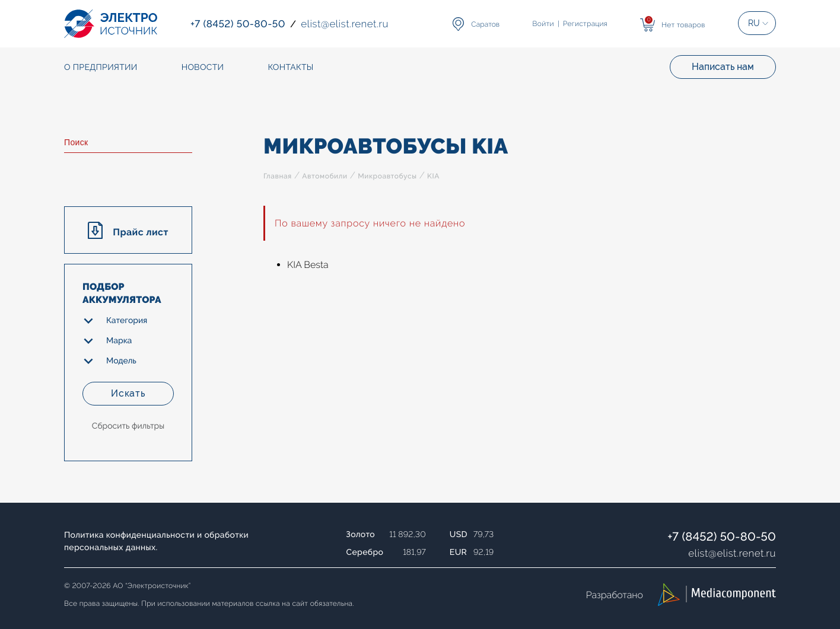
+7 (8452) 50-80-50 (722, 537)
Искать (128, 393)
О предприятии (101, 68)
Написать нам (723, 67)
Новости (203, 68)
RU (754, 23)
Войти (543, 24)
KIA (433, 176)
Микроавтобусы (387, 176)
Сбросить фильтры (128, 426)
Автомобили (324, 176)
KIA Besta (308, 265)
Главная (278, 176)
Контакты (290, 68)
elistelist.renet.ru (732, 553)
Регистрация (585, 24)
